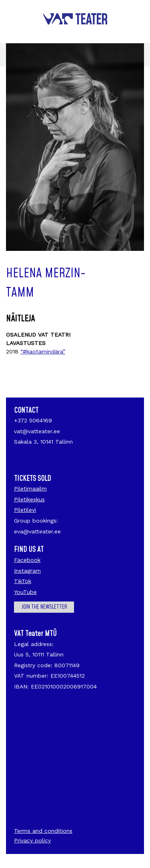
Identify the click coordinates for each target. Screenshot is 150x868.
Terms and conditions (43, 831)
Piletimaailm (30, 489)
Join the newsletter (44, 607)
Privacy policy (32, 840)
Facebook (27, 560)
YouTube (25, 592)
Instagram (27, 571)
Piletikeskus (29, 499)
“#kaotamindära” (43, 351)
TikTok (23, 581)
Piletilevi (25, 510)
